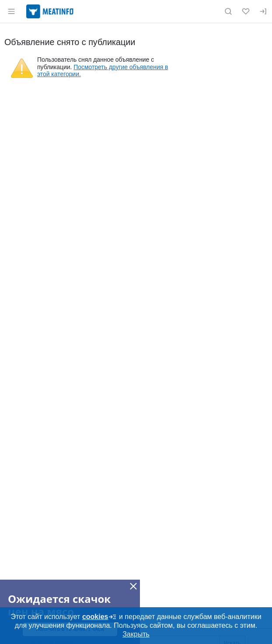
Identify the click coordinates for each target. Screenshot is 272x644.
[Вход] (263, 11)
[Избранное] (246, 11)
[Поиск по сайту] (228, 11)
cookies (100, 617)
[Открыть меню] (11, 11)
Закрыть (136, 634)
